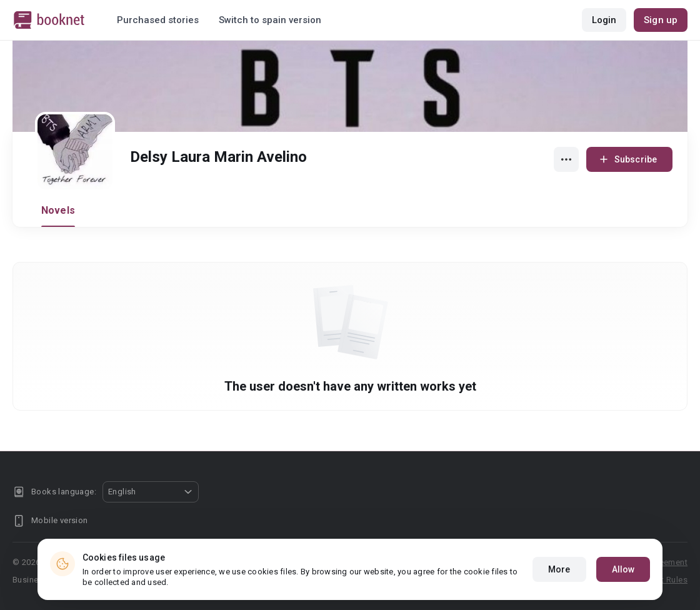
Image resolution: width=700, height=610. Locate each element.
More (559, 569)
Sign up (661, 20)
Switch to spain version (270, 20)
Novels (58, 210)
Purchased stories (158, 20)
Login (604, 20)
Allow (623, 569)
